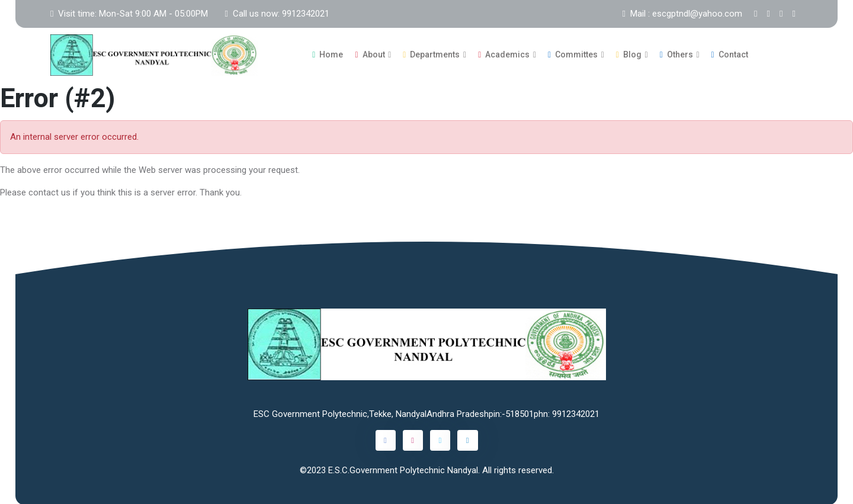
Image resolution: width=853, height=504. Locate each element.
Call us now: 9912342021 (277, 14)
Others (676, 54)
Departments (431, 54)
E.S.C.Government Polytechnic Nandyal (403, 468)
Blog (629, 54)
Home (328, 54)
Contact (730, 54)
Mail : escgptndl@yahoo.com (682, 14)
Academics (504, 54)
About (370, 54)
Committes (573, 54)
